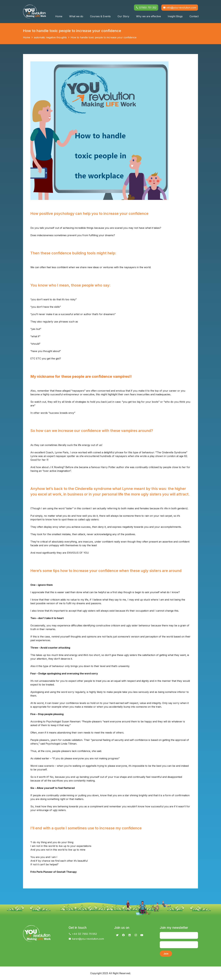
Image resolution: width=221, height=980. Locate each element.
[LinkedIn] (130, 935)
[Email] (179, 945)
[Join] (166, 954)
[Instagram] (136, 935)
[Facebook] (123, 935)
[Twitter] (117, 935)
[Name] (179, 935)
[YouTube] (142, 935)
